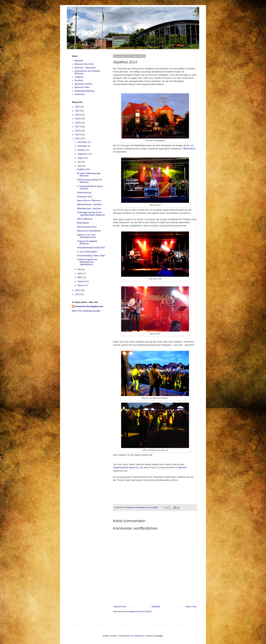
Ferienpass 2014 (85, 197)
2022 (78, 107)
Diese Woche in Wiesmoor (89, 201)
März (80, 277)
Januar (81, 285)
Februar (81, 281)
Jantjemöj (79, 77)
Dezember (83, 142)
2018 (78, 123)
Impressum (79, 94)
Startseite (156, 607)
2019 (78, 119)
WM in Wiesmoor (85, 219)
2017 (78, 127)
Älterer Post (191, 607)
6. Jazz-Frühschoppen (87, 252)
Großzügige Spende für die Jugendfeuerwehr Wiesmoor (91, 214)
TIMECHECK (189, 149)
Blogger (160, 636)
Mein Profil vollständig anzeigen (86, 311)
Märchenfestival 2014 (87, 227)
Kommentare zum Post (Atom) (138, 612)
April (80, 273)
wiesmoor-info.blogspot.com (89, 306)
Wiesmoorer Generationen (89, 231)
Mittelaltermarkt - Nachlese (89, 209)
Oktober (81, 150)
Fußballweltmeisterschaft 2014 (91, 248)
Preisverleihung (84, 193)
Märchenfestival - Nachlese (89, 204)
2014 (78, 139)
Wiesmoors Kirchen (83, 84)
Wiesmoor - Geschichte (85, 68)
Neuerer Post (120, 607)
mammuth (139, 636)
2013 (78, 290)
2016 (78, 131)
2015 (78, 135)
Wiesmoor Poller (82, 87)
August (81, 158)
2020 (78, 115)
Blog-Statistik (83, 223)
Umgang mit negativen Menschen (87, 242)
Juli (79, 162)
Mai (79, 269)
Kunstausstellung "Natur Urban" (91, 256)
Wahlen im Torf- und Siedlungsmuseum (87, 236)
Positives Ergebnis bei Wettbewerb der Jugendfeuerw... (87, 262)
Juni (80, 166)
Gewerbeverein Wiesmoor (126, 467)
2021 (78, 111)
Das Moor (79, 80)
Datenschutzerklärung (84, 91)
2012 (78, 294)
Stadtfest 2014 (84, 169)
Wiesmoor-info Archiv (84, 64)
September (83, 154)
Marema (183, 467)
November (83, 146)
